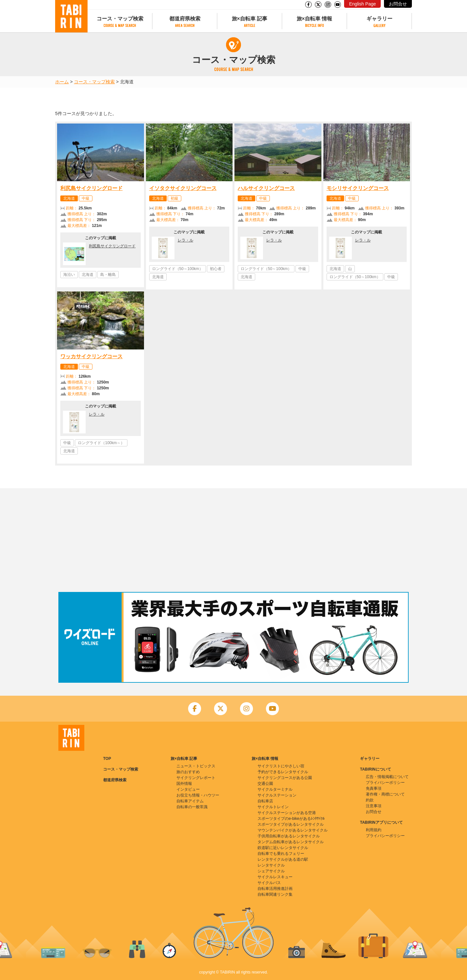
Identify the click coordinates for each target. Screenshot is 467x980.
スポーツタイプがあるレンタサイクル (291, 824)
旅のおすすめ (188, 772)
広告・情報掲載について (387, 777)
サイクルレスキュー (275, 877)
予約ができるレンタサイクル (283, 772)
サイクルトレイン (273, 807)
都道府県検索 (185, 19)
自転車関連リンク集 (275, 894)
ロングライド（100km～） (101, 443)
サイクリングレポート (196, 778)
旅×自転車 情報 (315, 19)
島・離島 (108, 275)
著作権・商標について (385, 794)
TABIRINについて (376, 769)
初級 (174, 198)
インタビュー (188, 789)
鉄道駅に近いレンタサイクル (283, 848)
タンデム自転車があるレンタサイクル (291, 842)
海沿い (69, 275)
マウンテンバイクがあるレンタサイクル (293, 830)
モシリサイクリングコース (358, 188)
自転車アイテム (190, 801)
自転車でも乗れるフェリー (281, 854)
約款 (370, 800)
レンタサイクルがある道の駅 (283, 859)
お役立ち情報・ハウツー (198, 795)
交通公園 (265, 784)
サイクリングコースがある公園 (285, 778)
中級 (86, 198)
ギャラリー (379, 19)
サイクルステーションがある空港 (287, 813)
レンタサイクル (271, 865)
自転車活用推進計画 (275, 889)
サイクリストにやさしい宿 (281, 766)
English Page (362, 4)
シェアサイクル (271, 871)
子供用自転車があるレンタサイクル (289, 836)
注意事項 (374, 806)
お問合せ (398, 4)
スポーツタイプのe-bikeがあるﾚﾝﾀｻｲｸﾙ (291, 819)
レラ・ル (186, 240)
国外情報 (184, 784)
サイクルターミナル (275, 789)
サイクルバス (269, 883)
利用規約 (374, 830)
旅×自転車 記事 (250, 19)
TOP (107, 759)
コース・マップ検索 (120, 19)
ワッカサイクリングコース (91, 356)
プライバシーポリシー (385, 783)
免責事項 (374, 788)
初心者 (216, 269)
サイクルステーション (277, 795)
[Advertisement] (233, 540)
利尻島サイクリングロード (91, 188)
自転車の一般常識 (192, 807)
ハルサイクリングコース (266, 188)
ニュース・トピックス (196, 766)
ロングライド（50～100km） (178, 269)
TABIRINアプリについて (381, 822)
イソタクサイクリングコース (183, 188)
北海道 (69, 198)
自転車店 (265, 801)
